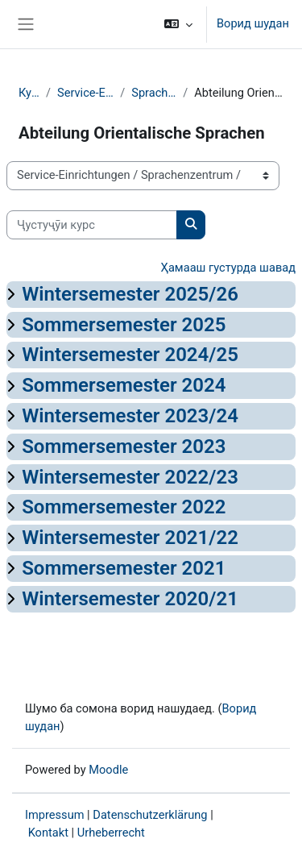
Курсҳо (29, 93)
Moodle (108, 770)
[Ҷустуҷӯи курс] (92, 225)
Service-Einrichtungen (85, 93)
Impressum (55, 815)
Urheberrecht (111, 833)
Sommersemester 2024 (124, 385)
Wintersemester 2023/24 (130, 416)
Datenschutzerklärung (150, 815)
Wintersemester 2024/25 (130, 355)
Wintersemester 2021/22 (130, 538)
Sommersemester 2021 (124, 568)
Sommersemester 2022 (124, 507)
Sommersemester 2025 (124, 325)
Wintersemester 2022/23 (130, 477)
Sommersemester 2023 (124, 446)
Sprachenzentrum (154, 93)
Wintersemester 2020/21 (130, 599)
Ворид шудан (253, 23)
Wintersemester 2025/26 (130, 294)
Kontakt (48, 833)
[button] (178, 24)
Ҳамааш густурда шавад (228, 268)
